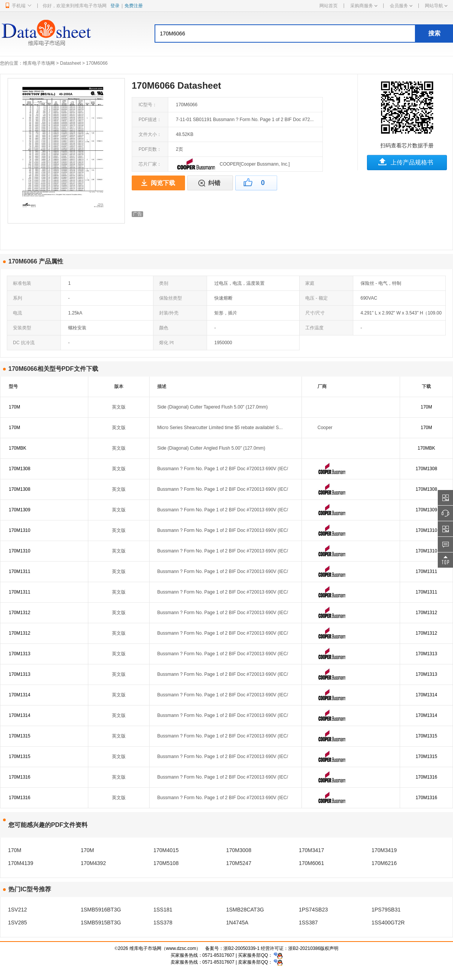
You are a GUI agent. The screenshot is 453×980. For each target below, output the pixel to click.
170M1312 (20, 613)
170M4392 (93, 863)
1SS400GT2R (388, 923)
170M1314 (20, 695)
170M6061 (311, 863)
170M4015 (166, 850)
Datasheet (71, 63)
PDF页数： (150, 149)
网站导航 (436, 6)
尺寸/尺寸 (315, 313)
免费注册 (134, 6)
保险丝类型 (171, 298)
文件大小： (150, 134)
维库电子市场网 (39, 63)
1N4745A (237, 923)
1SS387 (308, 923)
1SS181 (163, 910)
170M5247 (239, 863)
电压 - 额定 (317, 298)
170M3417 (311, 850)
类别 (164, 283)
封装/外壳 (169, 313)
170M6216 (384, 863)
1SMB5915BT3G (101, 923)
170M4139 (21, 863)
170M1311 (20, 571)
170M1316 (20, 777)
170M (14, 407)
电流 (18, 313)
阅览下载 (163, 183)
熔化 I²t (166, 343)
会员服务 (401, 6)
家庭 (310, 283)
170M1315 (20, 736)
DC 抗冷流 (24, 343)
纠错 (214, 183)
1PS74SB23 (313, 910)
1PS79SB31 (386, 910)
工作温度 (314, 328)
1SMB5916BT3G (101, 910)
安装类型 (22, 328)
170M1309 (20, 510)
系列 (18, 298)
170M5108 (166, 863)
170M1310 (20, 530)
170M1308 (20, 469)
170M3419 (384, 850)
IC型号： (148, 105)
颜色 (164, 328)
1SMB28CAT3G (245, 910)
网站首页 (329, 6)
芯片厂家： (150, 164)
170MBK (18, 448)
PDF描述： (150, 120)
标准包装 (22, 283)
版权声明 (329, 948)
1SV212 (18, 910)
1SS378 (163, 923)
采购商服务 (364, 6)
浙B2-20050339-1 (242, 948)
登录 (115, 6)
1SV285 (18, 923)
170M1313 (20, 654)
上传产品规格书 (412, 162)
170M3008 (239, 850)
